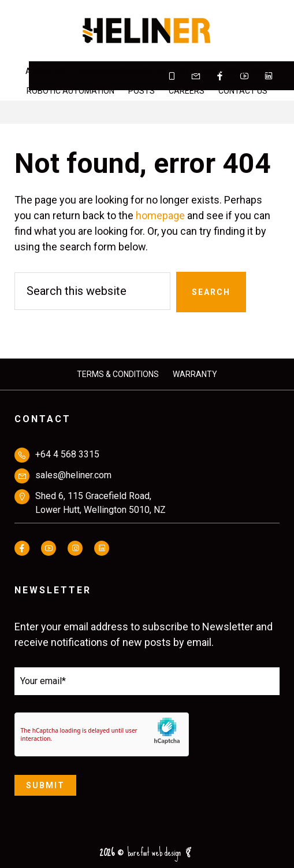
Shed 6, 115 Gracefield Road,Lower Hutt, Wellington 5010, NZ (101, 503)
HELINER (147, 31)
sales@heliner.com (73, 475)
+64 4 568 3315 (67, 454)
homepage (160, 215)
